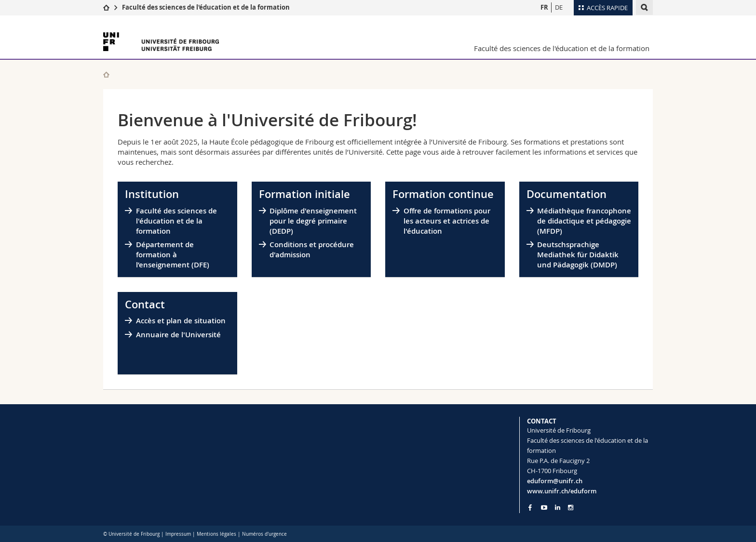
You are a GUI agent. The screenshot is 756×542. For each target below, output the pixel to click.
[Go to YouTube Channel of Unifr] (544, 508)
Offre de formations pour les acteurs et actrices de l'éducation (447, 221)
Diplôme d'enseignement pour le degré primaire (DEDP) (313, 221)
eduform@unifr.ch (555, 481)
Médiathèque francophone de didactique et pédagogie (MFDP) (584, 221)
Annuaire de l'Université (178, 335)
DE (559, 7)
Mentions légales (216, 534)
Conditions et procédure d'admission (312, 250)
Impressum (178, 534)
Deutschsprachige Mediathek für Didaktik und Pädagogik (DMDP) (578, 255)
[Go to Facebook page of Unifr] (530, 507)
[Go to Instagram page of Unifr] (571, 508)
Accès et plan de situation (181, 321)
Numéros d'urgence (264, 534)
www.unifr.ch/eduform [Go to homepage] (562, 491)
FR (544, 7)
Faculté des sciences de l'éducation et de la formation (206, 7)
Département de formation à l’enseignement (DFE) (173, 255)
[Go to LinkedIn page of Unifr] (558, 508)
